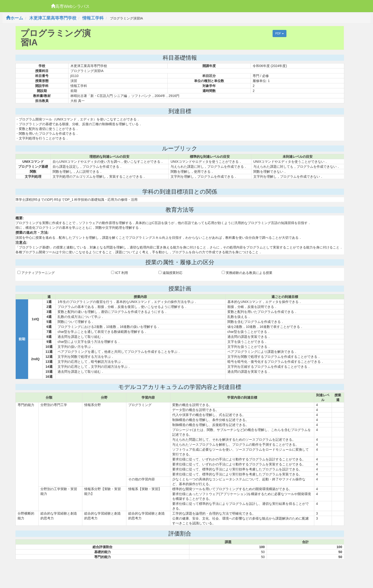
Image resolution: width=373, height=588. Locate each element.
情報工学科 (93, 18)
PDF (279, 33)
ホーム (15, 18)
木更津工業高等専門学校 (53, 18)
